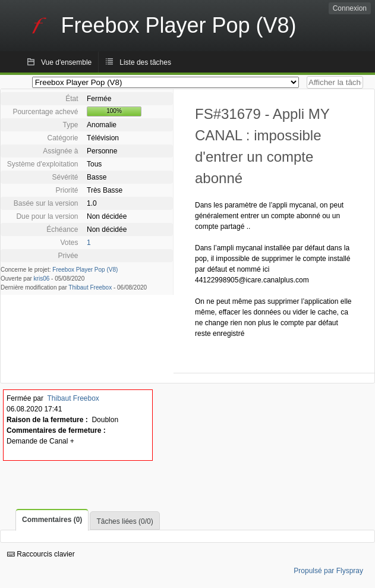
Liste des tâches (145, 62)
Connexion (350, 8)
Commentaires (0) (52, 520)
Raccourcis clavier (41, 554)
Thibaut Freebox (90, 287)
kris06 (42, 279)
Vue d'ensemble (66, 62)
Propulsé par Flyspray (328, 571)
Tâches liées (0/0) (125, 521)
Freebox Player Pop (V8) (85, 270)
